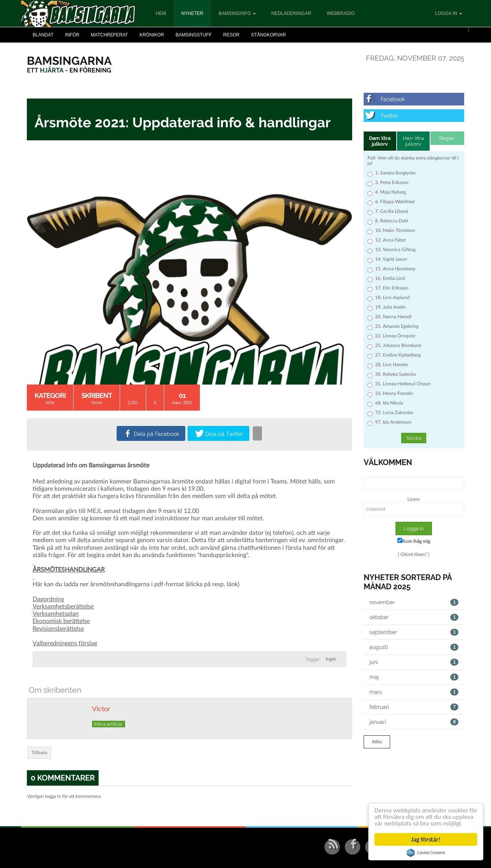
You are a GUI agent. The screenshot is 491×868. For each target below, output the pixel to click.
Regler (447, 138)
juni (414, 662)
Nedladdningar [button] (291, 13)
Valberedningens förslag (65, 643)
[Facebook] (414, 99)
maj (414, 677)
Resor (231, 35)
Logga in (449, 13)
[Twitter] (414, 116)
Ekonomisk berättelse (61, 621)
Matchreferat (110, 35)
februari (414, 707)
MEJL (95, 511)
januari (414, 722)
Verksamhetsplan (56, 614)
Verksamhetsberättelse (63, 607)
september (414, 632)
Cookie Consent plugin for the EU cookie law (426, 853)
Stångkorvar (268, 35)
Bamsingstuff (194, 35)
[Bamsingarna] (69, 61)
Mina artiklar (109, 724)
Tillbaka (39, 753)
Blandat (43, 35)
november (414, 602)
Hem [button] (161, 13)
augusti (414, 647)
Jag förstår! (426, 839)
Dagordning (48, 599)
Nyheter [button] (192, 13)
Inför (72, 35)
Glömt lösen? (414, 554)
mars (414, 692)
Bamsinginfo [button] (237, 13)
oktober (414, 617)
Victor (97, 403)
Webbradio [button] (340, 13)
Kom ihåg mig (414, 541)
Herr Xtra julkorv (413, 141)
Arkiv (377, 742)
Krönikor (152, 35)
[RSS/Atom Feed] (332, 847)
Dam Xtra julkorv (380, 141)
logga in (53, 796)
